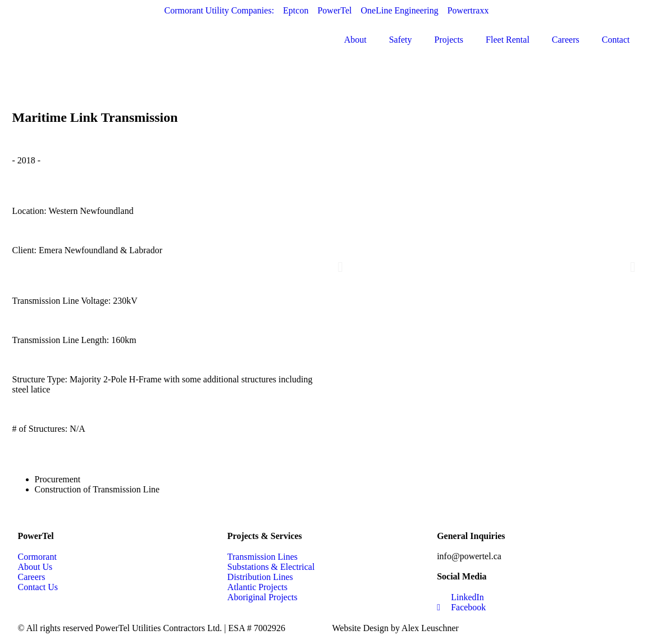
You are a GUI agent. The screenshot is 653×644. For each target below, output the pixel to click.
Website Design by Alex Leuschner (396, 628)
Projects (449, 40)
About (355, 40)
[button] (341, 266)
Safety (401, 40)
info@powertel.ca (469, 556)
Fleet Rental (508, 40)
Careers (566, 40)
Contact (616, 40)
